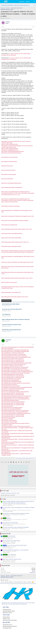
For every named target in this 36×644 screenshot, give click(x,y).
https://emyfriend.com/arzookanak (9, 422)
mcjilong (4, 18)
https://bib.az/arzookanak (7, 406)
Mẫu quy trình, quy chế (7, 613)
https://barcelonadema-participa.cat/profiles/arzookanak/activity (16, 413)
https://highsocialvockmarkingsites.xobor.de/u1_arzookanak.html (16, 396)
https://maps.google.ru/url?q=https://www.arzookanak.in (14, 356)
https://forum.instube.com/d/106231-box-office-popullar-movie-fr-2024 (17, 262)
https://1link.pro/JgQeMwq (7, 349)
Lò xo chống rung (6, 314)
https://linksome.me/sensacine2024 (9, 157)
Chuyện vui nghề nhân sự (8, 505)
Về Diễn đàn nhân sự (7, 610)
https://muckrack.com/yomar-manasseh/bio (11, 238)
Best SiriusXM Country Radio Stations (11, 304)
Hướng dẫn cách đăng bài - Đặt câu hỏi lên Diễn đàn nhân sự (16, 5)
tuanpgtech (5, 316)
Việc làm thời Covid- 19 (7, 625)
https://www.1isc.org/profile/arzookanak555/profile (13, 389)
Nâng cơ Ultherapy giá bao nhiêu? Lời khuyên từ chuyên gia (16, 319)
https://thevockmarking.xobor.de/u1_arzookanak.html (14, 354)
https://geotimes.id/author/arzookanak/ (10, 390)
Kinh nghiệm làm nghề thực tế (9, 557)
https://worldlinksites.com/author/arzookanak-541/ (13, 353)
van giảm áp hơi (9, 536)
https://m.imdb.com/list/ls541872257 (10, 144)
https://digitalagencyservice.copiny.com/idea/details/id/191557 (16, 399)
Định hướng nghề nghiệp (8, 511)
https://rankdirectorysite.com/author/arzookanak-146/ (13, 364)
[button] (2, 2)
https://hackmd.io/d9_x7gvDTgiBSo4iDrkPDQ (12, 233)
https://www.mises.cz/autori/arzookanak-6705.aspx (13, 402)
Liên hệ (2, 582)
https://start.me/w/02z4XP (7, 179)
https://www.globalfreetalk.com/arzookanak (11, 379)
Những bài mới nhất (6, 534)
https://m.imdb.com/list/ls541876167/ (10, 149)
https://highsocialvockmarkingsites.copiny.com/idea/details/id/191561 (17, 372)
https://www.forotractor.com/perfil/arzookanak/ (12, 408)
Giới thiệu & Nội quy (7, 521)
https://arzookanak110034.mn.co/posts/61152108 (13, 377)
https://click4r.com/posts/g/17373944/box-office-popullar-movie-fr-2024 (18, 216)
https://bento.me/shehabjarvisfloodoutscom (11, 183)
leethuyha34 (5, 311)
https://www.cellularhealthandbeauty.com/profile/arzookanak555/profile (18, 347)
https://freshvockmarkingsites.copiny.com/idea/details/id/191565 (16, 357)
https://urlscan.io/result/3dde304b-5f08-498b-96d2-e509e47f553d (16, 363)
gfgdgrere (7, 518)
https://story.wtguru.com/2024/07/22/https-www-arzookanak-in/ (16, 370)
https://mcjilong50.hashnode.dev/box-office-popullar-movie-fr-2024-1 (17, 278)
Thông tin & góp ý (6, 516)
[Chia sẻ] (32, 27)
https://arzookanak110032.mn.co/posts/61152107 (13, 361)
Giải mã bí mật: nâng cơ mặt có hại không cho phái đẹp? (16, 527)
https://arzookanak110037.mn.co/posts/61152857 (13, 403)
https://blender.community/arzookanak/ (10, 380)
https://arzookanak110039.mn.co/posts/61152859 (13, 415)
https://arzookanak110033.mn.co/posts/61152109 (13, 376)
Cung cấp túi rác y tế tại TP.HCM (10, 523)
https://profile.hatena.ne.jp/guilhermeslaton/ (11, 246)
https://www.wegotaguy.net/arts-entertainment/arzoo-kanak (15, 397)
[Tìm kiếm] (34, 2)
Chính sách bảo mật (18, 582)
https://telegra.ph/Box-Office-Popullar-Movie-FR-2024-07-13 (15, 242)
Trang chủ (29, 582)
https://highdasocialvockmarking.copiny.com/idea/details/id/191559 (17, 387)
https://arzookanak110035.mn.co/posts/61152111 (13, 393)
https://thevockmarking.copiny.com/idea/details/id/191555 (14, 412)
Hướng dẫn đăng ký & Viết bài (9, 611)
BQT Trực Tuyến (5, 491)
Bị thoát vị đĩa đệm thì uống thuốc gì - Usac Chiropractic (16, 550)
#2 (34, 345)
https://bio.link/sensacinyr (7, 166)
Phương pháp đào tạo (7, 628)
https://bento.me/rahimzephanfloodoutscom (11, 153)
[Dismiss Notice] (34, 5)
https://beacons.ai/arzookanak (8, 418)
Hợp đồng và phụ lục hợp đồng (9, 543)
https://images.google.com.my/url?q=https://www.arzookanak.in (16, 426)
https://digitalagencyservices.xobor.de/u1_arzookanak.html (15, 367)
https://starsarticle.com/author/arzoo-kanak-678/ (12, 359)
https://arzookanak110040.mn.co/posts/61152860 (13, 416)
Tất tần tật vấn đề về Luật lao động (10, 620)
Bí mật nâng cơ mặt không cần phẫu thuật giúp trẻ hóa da (16, 513)
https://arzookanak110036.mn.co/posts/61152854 (13, 395)
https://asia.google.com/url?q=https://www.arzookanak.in (14, 369)
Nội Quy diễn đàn (6, 617)
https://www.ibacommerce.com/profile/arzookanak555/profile (15, 351)
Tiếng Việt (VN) (5, 580)
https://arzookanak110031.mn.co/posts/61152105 (13, 360)
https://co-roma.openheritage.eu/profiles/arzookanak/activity (15, 392)
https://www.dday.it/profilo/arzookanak (10, 400)
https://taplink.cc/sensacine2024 (9, 174)
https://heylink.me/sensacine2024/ (9, 162)
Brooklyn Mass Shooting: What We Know (12, 330)
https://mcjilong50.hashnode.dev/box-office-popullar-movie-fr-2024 (17, 229)
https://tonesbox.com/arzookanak (9, 420)
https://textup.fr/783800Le (7, 419)
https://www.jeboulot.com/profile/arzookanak (12, 382)
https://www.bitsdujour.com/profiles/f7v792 (11, 292)
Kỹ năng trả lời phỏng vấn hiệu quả (10, 626)
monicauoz (5, 306)
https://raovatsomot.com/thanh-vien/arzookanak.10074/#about (16, 373)
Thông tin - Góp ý (6, 619)
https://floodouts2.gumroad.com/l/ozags (10, 206)
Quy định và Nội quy (9, 582)
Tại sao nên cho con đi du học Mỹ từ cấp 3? (12, 309)
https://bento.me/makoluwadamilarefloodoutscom (13, 151)
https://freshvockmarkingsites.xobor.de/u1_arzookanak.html (15, 410)
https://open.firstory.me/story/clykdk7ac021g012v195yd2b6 (15, 221)
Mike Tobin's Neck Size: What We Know (12, 559)
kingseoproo (32, 572)
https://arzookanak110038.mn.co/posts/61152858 (13, 405)
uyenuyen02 (14, 493)
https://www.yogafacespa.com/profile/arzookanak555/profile (15, 350)
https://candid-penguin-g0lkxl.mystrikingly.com (12, 187)
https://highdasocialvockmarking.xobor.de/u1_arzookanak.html (16, 383)
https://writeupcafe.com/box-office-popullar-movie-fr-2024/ (15, 297)
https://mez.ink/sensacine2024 (8, 170)
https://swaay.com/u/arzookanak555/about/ (11, 409)
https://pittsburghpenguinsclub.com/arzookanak (12, 374)
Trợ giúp (25, 582)
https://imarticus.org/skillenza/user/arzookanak (12, 366)
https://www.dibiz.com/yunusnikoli (9, 282)
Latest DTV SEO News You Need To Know (12, 325)
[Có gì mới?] (32, 2)
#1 (34, 27)
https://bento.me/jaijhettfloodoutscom (10, 150)
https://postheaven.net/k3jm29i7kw (9, 225)
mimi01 (4, 321)
